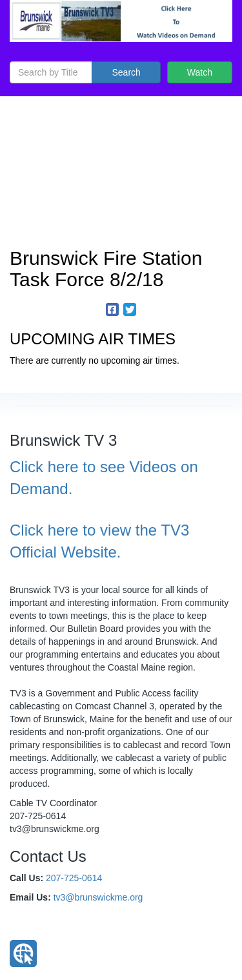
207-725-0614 (74, 878)
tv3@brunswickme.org (98, 897)
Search (126, 72)
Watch (200, 72)
